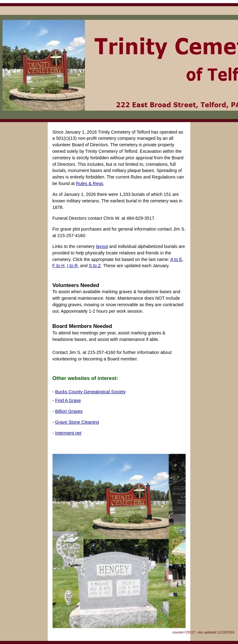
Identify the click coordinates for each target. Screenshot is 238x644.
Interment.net (68, 433)
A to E (176, 259)
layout (102, 246)
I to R (72, 266)
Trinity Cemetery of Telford (119, 63)
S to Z (95, 266)
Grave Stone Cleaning (77, 422)
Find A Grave (68, 400)
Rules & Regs (90, 183)
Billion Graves (69, 411)
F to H (58, 266)
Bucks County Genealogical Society (90, 392)
